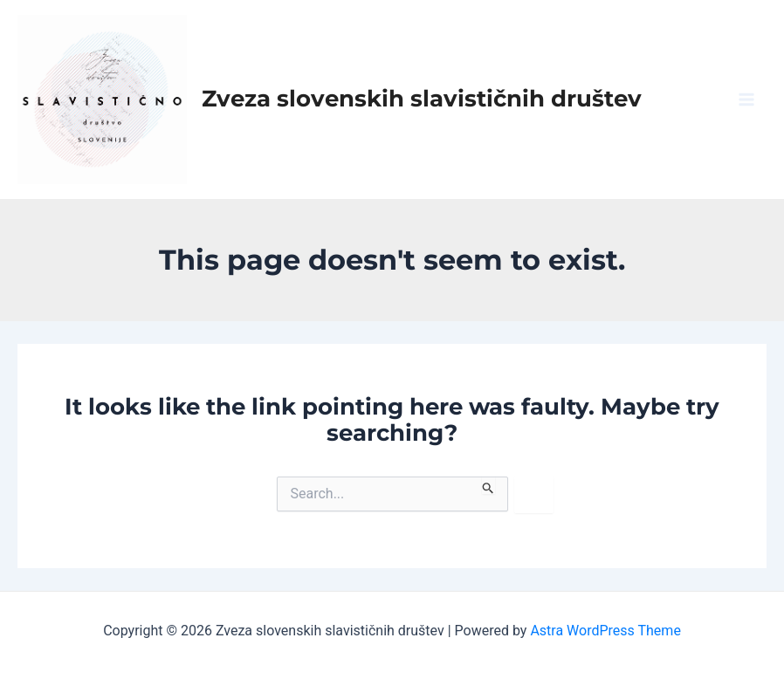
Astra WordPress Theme (605, 631)
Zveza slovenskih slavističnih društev (422, 99)
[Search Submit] (488, 485)
